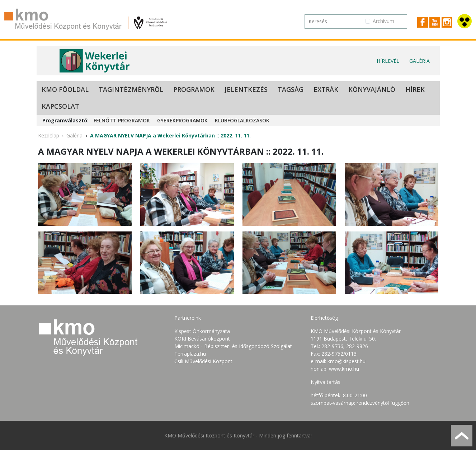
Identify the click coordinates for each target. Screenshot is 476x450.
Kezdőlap (49, 135)
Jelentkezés (246, 89)
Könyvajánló (372, 89)
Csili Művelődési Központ (203, 361)
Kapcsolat (60, 106)
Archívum (383, 21)
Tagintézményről (131, 89)
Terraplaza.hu (190, 354)
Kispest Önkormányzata (202, 331)
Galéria (420, 61)
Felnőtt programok (122, 120)
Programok (194, 89)
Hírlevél (388, 61)
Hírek (415, 89)
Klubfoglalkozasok (242, 120)
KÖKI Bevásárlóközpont (202, 339)
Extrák (326, 89)
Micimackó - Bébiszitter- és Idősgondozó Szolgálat (233, 346)
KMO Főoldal (65, 89)
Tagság (291, 89)
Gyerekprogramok (182, 120)
